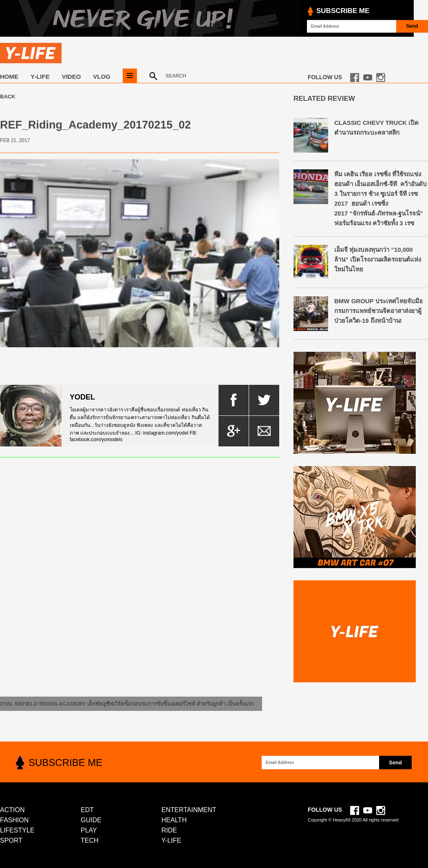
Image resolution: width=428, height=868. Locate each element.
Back (8, 97)
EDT (87, 810)
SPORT (11, 840)
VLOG (102, 77)
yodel (82, 397)
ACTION (12, 810)
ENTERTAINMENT (189, 810)
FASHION (14, 820)
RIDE (169, 830)
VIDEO (72, 77)
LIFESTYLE (17, 830)
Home (9, 77)
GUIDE (91, 820)
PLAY (89, 830)
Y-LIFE (40, 77)
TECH (90, 840)
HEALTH (174, 820)
